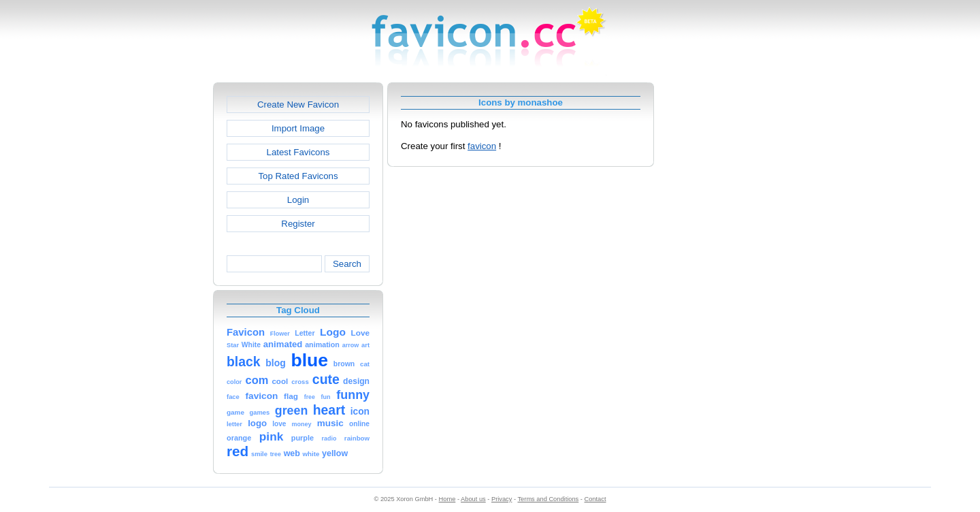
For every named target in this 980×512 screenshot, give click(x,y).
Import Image (298, 128)
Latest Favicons (298, 152)
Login (298, 200)
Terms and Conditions (548, 499)
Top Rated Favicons (298, 176)
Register (298, 224)
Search (347, 264)
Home (447, 499)
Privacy (502, 499)
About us (473, 499)
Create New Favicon (298, 105)
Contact (595, 499)
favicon (482, 146)
